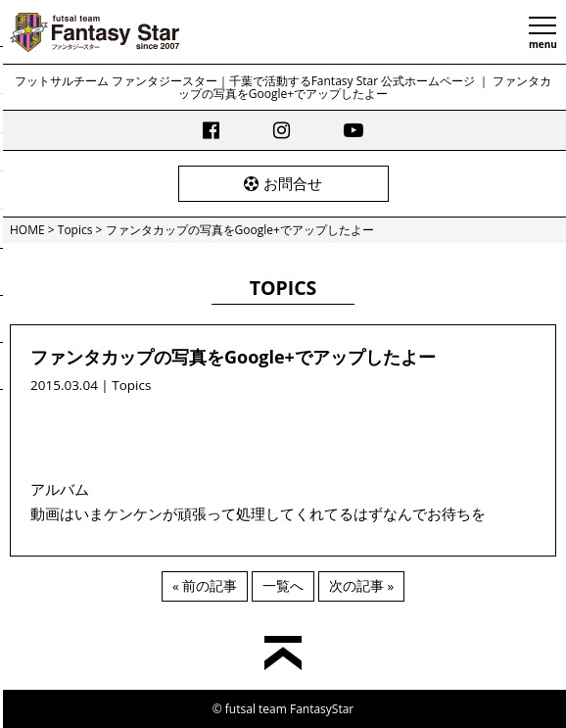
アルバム (60, 489)
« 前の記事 (205, 586)
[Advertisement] (283, 426)
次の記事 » (361, 586)
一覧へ (283, 586)
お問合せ (283, 183)
